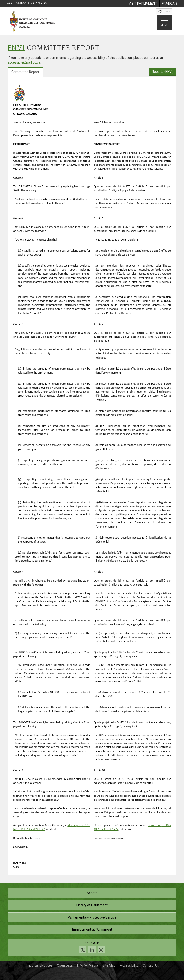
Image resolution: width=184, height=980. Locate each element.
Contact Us (151, 965)
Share (164, 11)
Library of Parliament (92, 905)
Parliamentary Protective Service (92, 917)
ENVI (17, 48)
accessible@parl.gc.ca (24, 62)
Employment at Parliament (92, 930)
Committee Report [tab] (25, 72)
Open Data (65, 965)
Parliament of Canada (27, 3)
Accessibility (129, 965)
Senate (92, 893)
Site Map (109, 965)
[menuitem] (143, 4)
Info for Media (88, 965)
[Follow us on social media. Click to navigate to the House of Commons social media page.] (92, 948)
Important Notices (39, 965)
